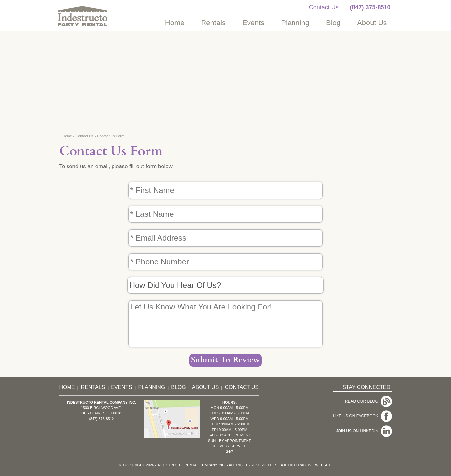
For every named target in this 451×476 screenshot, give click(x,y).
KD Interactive (299, 465)
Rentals (213, 23)
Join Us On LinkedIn (364, 431)
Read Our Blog (369, 401)
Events (253, 23)
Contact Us (324, 7)
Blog (333, 23)
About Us (372, 23)
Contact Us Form (111, 136)
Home (175, 23)
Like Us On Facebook (362, 416)
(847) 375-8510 (370, 7)
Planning (295, 23)
